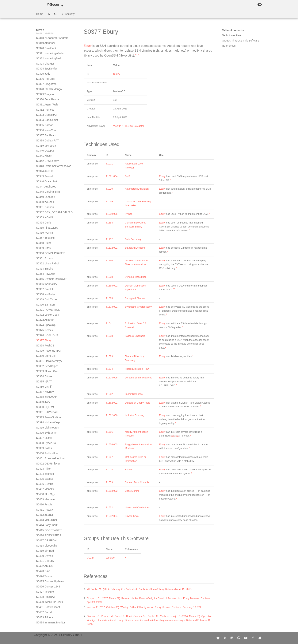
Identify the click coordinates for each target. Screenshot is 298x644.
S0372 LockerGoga (48, 57)
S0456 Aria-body (46, 477)
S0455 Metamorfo (47, 472)
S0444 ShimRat (45, 416)
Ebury (88, 46)
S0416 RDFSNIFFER (49, 277)
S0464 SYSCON (46, 518)
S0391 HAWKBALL (48, 154)
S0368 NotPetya (46, 36)
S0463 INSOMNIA (47, 513)
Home (40, 14)
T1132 (109, 239)
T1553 (109, 482)
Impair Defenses (134, 394)
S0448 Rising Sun (47, 436)
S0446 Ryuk (43, 426)
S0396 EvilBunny (46, 175)
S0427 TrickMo (45, 334)
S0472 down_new (47, 559)
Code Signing (132, 491)
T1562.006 (112, 415)
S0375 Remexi (45, 72)
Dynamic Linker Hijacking (139, 378)
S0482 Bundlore (46, 605)
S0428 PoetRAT (46, 339)
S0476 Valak (44, 575)
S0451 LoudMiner (47, 452)
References (229, 46)
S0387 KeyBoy (45, 134)
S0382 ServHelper (47, 108)
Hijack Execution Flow (137, 369)
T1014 (109, 470)
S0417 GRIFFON (46, 282)
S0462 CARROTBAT (48, 508)
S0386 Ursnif (44, 128)
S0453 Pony (43, 462)
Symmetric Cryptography (138, 307)
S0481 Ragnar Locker (49, 600)
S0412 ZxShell (45, 257)
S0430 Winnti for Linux (50, 344)
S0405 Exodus (45, 221)
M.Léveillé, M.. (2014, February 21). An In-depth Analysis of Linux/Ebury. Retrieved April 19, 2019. (139, 589)
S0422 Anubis (44, 308)
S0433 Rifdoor (45, 359)
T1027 (109, 457)
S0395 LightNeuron (48, 169)
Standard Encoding (135, 248)
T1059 (109, 201)
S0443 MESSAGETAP (49, 410)
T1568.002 (112, 286)
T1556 (109, 432)
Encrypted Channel (135, 298)
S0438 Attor (43, 385)
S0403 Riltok (44, 211)
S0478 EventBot (46, 585)
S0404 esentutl (45, 216)
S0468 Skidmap (46, 539)
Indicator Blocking (134, 415)
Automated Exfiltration (137, 189)
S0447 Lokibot (45, 431)
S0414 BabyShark (47, 267)
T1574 (109, 369)
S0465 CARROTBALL (49, 523)
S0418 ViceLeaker (47, 287)
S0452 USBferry (46, 457)
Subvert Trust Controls (137, 482)
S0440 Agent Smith (48, 395)
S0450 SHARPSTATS (49, 446)
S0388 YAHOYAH (47, 139)
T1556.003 (112, 444)
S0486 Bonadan (46, 626)
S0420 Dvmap (45, 298)
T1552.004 (112, 516)
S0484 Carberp (45, 616)
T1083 (109, 356)
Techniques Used (232, 35)
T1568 (109, 277)
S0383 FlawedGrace (48, 113)
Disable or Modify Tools (137, 403)
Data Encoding (133, 239)
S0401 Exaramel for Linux (51, 200)
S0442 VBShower (47, 405)
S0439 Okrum (44, 390)
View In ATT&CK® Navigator (129, 126)
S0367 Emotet (45, 31)
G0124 (90, 558)
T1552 (109, 507)
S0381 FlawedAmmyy (49, 103)
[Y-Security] (38, 5)
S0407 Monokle (45, 231)
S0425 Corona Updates (50, 323)
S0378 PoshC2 (45, 87)
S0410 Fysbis (44, 246)
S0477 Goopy (44, 580)
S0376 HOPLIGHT (47, 77)
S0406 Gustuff (45, 226)
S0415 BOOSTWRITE (49, 272)
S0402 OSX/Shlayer (48, 205)
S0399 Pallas (44, 190)
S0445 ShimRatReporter (51, 421)
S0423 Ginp (43, 313)
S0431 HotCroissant (48, 349)
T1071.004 (112, 176)
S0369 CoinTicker (47, 41)
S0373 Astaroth (45, 62)
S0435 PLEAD (45, 369)
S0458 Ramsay (45, 487)
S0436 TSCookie (46, 375)
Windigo (110, 558)
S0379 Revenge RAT (49, 93)
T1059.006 (112, 214)
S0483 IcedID (44, 610)
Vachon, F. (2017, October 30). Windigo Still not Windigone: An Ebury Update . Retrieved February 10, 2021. (145, 607)
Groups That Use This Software (241, 41)
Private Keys (132, 516)
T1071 (109, 164)
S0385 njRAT (44, 123)
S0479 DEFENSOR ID (49, 590)
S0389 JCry (43, 144)
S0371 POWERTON (48, 52)
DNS (127, 176)
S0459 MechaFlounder (50, 492)
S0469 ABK (43, 544)
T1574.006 (112, 378)
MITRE (52, 14)
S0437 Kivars (44, 380)
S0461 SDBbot (45, 503)
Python (129, 214)
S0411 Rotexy (44, 251)
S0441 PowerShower (49, 400)
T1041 (109, 323)
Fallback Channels (135, 336)
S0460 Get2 (43, 498)
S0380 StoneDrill (46, 98)
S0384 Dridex (44, 118)
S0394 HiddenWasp (48, 164)
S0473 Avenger (45, 564)
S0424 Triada (44, 318)
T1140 (109, 261)
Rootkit (129, 470)
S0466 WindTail (45, 528)
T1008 (109, 336)
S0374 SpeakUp (46, 67)
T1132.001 (112, 248)
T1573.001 (112, 307)
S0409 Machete (45, 241)
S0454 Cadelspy (46, 467)
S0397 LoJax (44, 180)
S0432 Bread (44, 354)
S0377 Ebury (44, 82)
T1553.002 (112, 491)
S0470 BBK (43, 549)
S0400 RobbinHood (48, 195)
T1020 (109, 189)
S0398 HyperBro (46, 185)
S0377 (117, 74)
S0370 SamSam (46, 46)
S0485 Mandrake (46, 621)
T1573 (109, 298)
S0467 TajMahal (46, 534)
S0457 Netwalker (46, 482)
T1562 (109, 394)
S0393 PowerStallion (48, 159)
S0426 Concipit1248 (48, 328)
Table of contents (233, 30)
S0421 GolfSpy (45, 303)
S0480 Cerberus (46, 595)
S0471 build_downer (48, 554)
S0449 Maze (44, 441)
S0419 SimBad (45, 293)
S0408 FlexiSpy (45, 236)
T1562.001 (112, 403)
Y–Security (68, 14)
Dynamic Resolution (136, 277)
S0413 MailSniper (47, 262)
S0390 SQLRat (45, 149)
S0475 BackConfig (47, 569)
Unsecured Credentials (137, 507)
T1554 (109, 223)
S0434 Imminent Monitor (51, 364)
